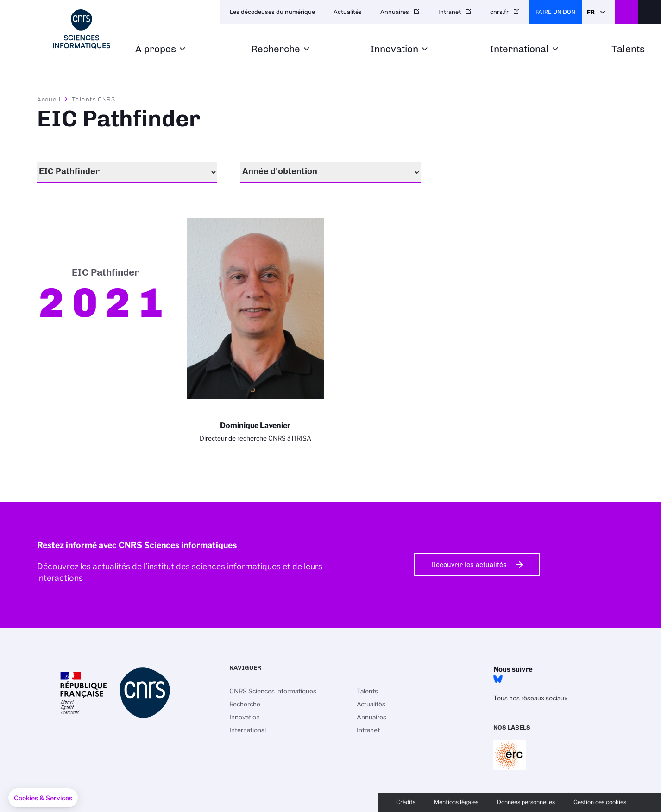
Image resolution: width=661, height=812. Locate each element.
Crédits (406, 802)
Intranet (450, 12)
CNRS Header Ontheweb (626, 12)
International (519, 49)
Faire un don (555, 12)
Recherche (276, 49)
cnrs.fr (499, 12)
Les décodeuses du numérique (272, 12)
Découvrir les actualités (469, 565)
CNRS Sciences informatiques (273, 691)
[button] (43, 798)
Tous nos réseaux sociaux (530, 698)
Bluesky (498, 679)
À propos (156, 49)
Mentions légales (456, 802)
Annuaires (395, 12)
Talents (628, 49)
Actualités (348, 12)
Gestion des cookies (600, 802)
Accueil (49, 99)
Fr (591, 12)
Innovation (394, 49)
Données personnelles (526, 802)
